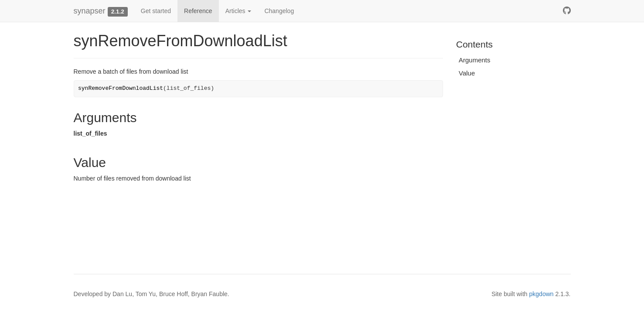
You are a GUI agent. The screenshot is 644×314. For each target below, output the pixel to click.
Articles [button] (239, 11)
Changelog (279, 11)
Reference (198, 11)
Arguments (475, 60)
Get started (156, 11)
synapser (90, 11)
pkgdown (542, 294)
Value (467, 73)
